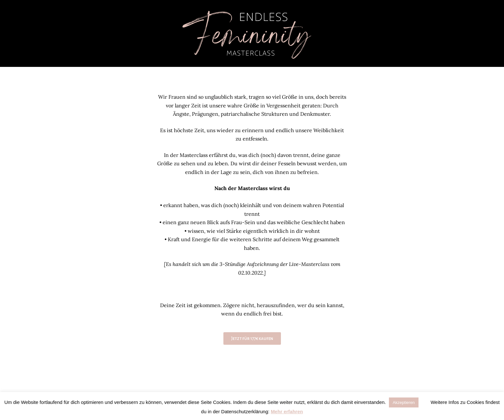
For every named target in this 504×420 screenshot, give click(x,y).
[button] (426, 401)
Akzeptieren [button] (404, 402)
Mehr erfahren (287, 411)
